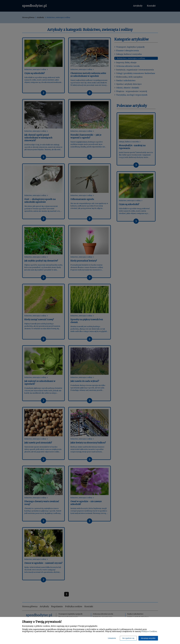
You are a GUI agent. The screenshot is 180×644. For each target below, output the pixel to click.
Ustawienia (112, 638)
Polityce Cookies (149, 631)
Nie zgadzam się (128, 638)
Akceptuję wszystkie (148, 638)
